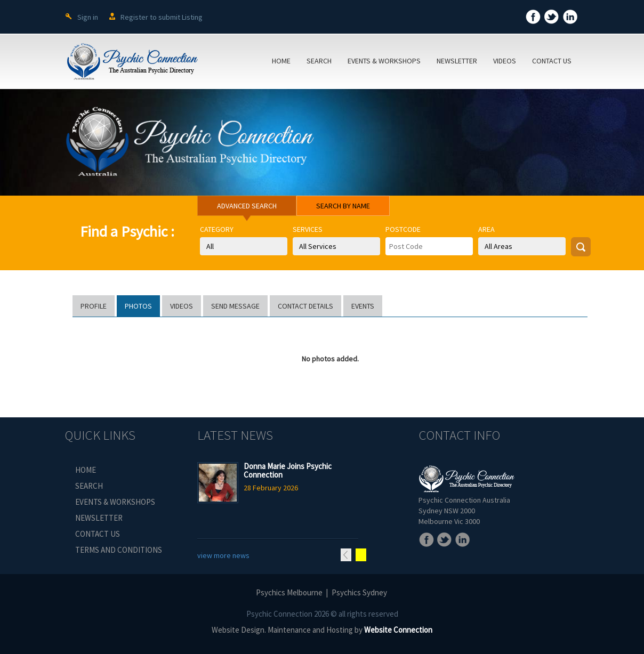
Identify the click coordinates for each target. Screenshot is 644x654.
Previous (346, 555)
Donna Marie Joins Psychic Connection (288, 471)
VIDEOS (505, 61)
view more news (223, 555)
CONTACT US (552, 61)
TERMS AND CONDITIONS (119, 550)
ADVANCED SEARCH (247, 206)
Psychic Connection (279, 614)
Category (217, 229)
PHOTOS (138, 306)
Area (486, 229)
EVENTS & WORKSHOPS (384, 61)
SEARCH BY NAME (343, 206)
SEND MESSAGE (235, 306)
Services (308, 229)
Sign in (88, 17)
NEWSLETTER (457, 61)
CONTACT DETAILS (305, 306)
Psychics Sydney (359, 592)
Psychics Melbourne (289, 592)
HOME (281, 61)
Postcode (403, 229)
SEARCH (319, 61)
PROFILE (94, 306)
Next (361, 555)
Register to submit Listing (162, 17)
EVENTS (363, 306)
